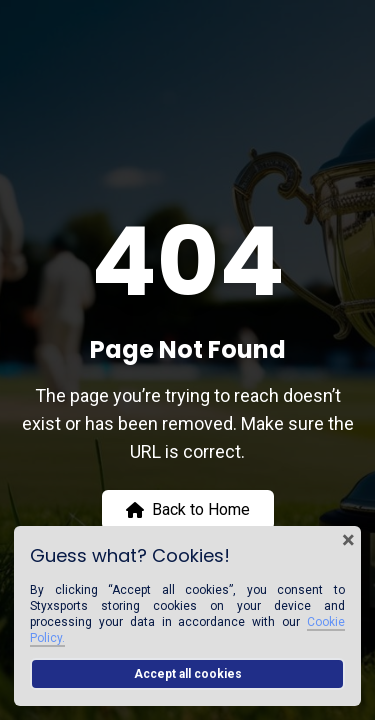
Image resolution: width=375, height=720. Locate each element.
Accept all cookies (188, 674)
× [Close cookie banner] (348, 540)
